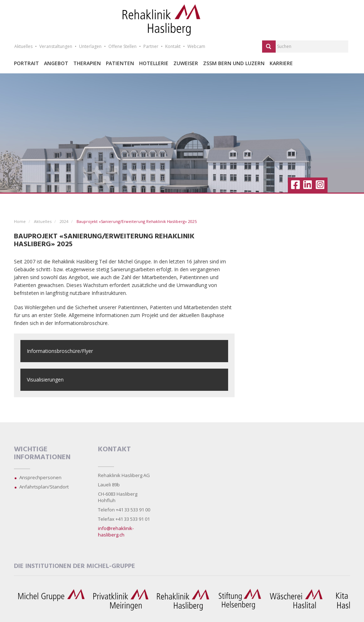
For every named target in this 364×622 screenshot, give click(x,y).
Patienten (120, 63)
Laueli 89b (109, 485)
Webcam (196, 46)
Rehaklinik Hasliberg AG (124, 475)
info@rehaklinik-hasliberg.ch (116, 531)
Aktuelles (23, 46)
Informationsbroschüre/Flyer (60, 351)
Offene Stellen (122, 46)
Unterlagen (90, 46)
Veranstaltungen (56, 46)
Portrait (26, 63)
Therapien (87, 63)
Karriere (281, 63)
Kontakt (173, 46)
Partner (151, 46)
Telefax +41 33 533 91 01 (124, 519)
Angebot (56, 63)
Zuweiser (186, 63)
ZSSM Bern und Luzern (234, 63)
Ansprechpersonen (40, 477)
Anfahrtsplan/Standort (44, 487)
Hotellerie (154, 63)
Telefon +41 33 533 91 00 (124, 510)
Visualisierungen (45, 380)
